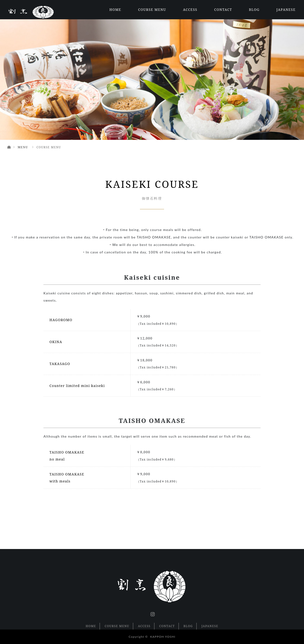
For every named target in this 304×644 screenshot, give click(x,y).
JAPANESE (286, 10)
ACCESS (190, 10)
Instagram (152, 613)
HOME (115, 10)
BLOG (254, 10)
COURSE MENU (152, 10)
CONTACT (223, 10)
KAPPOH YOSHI (163, 637)
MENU (23, 147)
